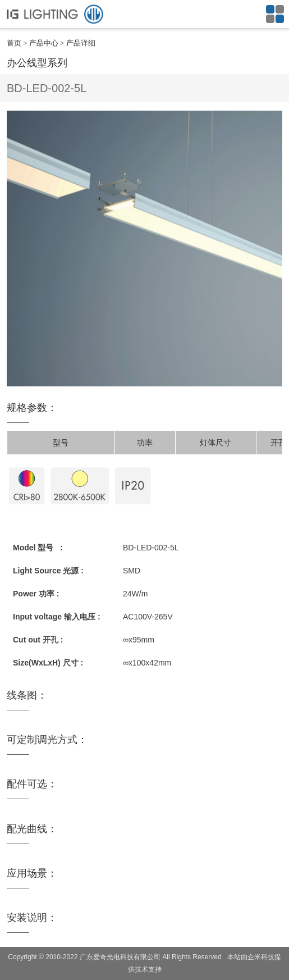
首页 (14, 43)
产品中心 (44, 43)
